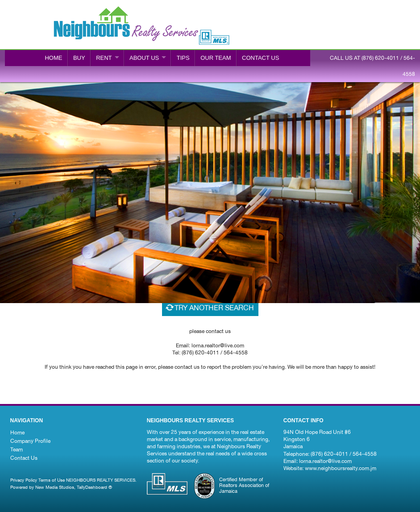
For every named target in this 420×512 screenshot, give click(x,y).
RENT (104, 58)
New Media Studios (55, 487)
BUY (79, 58)
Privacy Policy (24, 480)
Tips (183, 58)
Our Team (216, 58)
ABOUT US (144, 58)
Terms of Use (52, 480)
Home (53, 58)
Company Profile (30, 441)
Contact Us (24, 458)
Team (17, 450)
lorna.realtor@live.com (325, 461)
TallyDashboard (92, 487)
